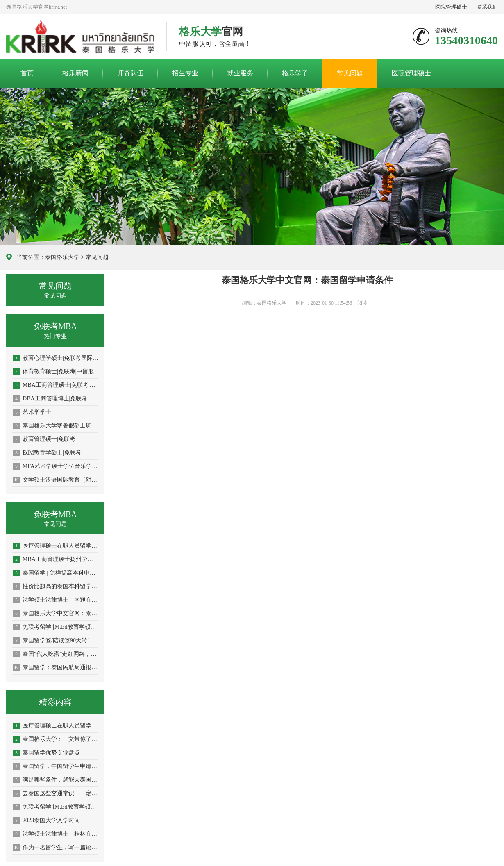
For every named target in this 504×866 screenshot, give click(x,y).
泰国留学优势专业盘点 (47, 753)
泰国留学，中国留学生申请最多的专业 (56, 766)
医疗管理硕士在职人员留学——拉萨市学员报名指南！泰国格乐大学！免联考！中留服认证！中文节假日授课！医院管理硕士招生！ (56, 726)
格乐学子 (295, 73)
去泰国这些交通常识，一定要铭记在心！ (56, 793)
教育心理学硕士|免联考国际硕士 (56, 358)
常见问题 (350, 73)
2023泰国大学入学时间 (47, 821)
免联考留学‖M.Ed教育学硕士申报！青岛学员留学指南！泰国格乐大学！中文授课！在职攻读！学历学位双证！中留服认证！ (56, 627)
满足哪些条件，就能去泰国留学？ (56, 780)
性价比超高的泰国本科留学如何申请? (56, 586)
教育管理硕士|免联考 (44, 439)
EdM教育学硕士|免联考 (47, 453)
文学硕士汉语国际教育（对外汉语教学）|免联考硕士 (56, 480)
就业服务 (240, 73)
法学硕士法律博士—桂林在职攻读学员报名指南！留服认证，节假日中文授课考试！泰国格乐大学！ (56, 834)
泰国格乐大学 (62, 257)
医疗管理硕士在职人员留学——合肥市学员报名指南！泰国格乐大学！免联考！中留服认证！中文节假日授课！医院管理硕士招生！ (56, 546)
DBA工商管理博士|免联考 (50, 399)
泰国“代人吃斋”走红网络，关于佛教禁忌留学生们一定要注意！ (56, 654)
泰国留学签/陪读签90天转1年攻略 (56, 641)
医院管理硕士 (451, 7)
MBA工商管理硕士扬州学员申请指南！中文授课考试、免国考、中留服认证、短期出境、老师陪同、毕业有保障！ (56, 559)
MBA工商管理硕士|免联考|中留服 (56, 385)
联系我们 (487, 7)
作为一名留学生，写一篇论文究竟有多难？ (56, 848)
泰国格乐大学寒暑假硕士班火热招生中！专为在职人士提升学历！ (56, 426)
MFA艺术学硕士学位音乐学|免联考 (56, 466)
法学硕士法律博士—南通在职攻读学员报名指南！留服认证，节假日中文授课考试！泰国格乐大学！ (56, 600)
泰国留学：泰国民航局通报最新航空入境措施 (56, 668)
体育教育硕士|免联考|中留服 (53, 372)
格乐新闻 (75, 73)
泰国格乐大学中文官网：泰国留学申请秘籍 (56, 614)
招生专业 (185, 73)
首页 (27, 73)
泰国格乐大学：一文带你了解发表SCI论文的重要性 (56, 739)
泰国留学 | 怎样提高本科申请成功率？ (56, 573)
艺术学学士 (32, 412)
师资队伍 (130, 73)
